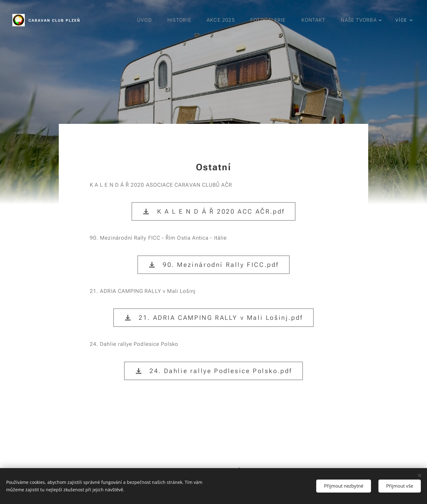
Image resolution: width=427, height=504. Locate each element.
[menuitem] (146, 20)
